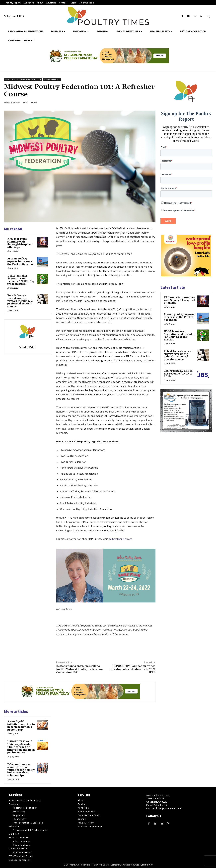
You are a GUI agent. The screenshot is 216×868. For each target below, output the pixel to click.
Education (37, 79)
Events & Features (52, 79)
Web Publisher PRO (144, 865)
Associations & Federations (17, 79)
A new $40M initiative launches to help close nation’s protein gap (21, 726)
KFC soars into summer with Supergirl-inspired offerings (20, 243)
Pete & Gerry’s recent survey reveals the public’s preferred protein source (20, 301)
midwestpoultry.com (120, 539)
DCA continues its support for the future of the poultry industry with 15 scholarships (21, 770)
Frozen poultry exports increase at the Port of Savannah (21, 261)
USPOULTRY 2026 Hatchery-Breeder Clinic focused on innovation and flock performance (21, 747)
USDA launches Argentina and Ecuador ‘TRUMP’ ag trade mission (21, 280)
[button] (208, 16)
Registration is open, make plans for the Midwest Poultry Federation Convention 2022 (79, 669)
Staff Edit (28, 348)
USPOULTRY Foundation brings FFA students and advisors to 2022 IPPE (133, 669)
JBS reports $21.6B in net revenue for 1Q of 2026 (178, 374)
